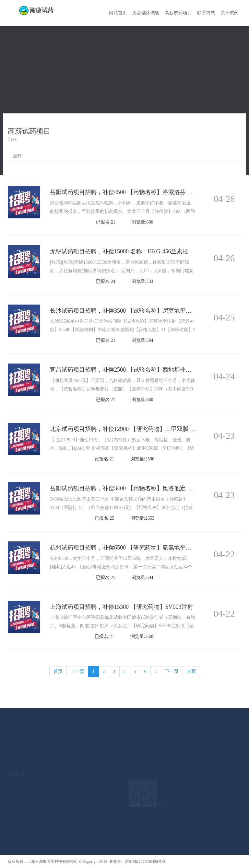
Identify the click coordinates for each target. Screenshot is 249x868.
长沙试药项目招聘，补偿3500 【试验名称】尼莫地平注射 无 (127, 311)
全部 (17, 156)
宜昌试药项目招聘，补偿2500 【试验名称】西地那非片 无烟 (127, 370)
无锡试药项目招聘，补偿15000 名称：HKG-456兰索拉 (119, 251)
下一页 (172, 671)
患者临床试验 (146, 13)
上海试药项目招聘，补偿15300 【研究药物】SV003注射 (122, 607)
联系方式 (206, 13)
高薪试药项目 (178, 13)
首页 (58, 671)
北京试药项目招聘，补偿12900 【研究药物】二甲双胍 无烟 (126, 429)
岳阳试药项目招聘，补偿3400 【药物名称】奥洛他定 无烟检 (127, 488)
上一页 (77, 671)
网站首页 (118, 13)
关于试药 (230, 13)
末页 (191, 671)
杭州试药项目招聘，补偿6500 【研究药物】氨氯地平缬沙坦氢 (130, 548)
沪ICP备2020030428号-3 (145, 862)
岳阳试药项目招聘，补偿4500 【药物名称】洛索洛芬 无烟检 (127, 192)
